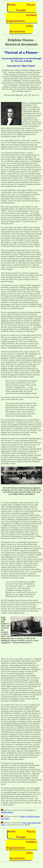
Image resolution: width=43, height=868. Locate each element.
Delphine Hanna (7, 812)
